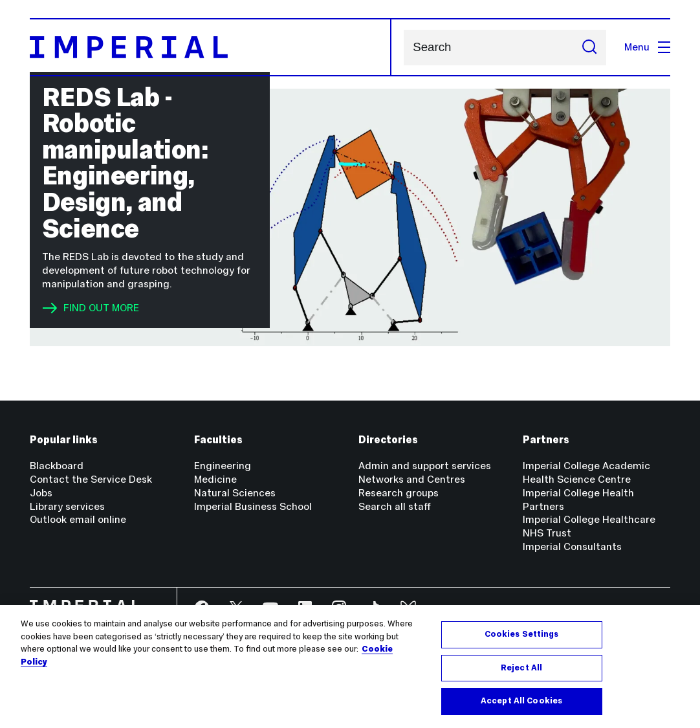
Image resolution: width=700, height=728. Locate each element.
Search (403, 48)
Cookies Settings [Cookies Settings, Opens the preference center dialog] (522, 634)
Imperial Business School (253, 506)
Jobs (41, 493)
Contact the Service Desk (91, 479)
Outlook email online (78, 519)
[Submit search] (589, 48)
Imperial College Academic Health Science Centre (586, 472)
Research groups (399, 493)
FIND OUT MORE (91, 308)
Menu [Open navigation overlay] (647, 47)
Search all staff (395, 506)
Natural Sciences (235, 493)
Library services (67, 506)
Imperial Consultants (572, 546)
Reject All (521, 668)
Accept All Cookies (521, 701)
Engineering (223, 466)
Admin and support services (425, 466)
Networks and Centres (412, 479)
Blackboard (57, 466)
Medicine (215, 479)
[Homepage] (211, 47)
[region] (350, 667)
